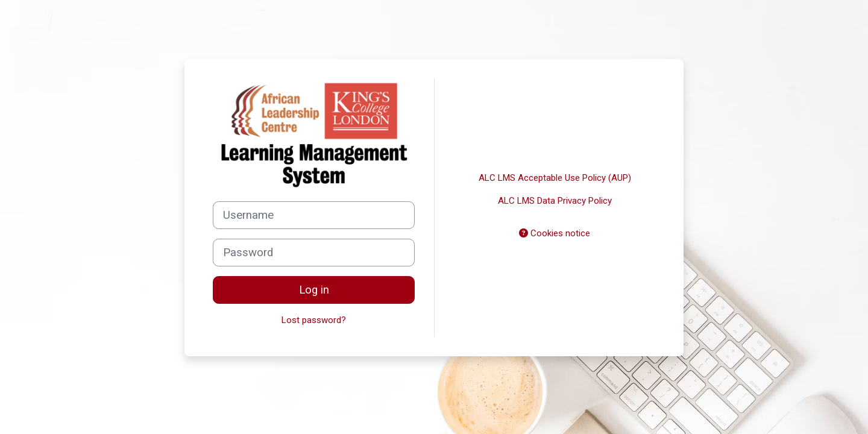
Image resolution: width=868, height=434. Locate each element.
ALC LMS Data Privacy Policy (555, 201)
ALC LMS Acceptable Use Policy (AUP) (555, 178)
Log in (314, 290)
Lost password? (314, 320)
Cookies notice (555, 233)
